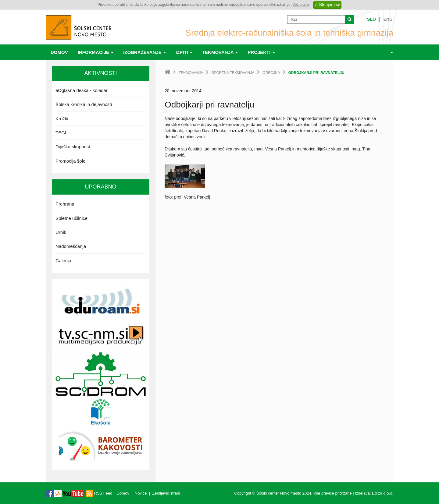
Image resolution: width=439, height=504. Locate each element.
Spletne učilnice (71, 218)
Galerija (63, 261)
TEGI (61, 133)
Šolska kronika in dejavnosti (84, 104)
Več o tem (300, 5)
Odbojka (271, 73)
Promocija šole (70, 161)
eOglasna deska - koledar (82, 90)
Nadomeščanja (71, 246)
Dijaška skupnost (73, 147)
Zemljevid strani (166, 493)
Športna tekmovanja (233, 73)
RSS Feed (99, 493)
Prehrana (65, 204)
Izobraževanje (145, 52)
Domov (59, 52)
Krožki (62, 119)
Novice (141, 493)
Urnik (61, 232)
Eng (388, 19)
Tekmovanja (220, 52)
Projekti (261, 52)
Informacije (96, 52)
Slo (371, 19)
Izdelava (362, 493)
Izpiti (184, 52)
